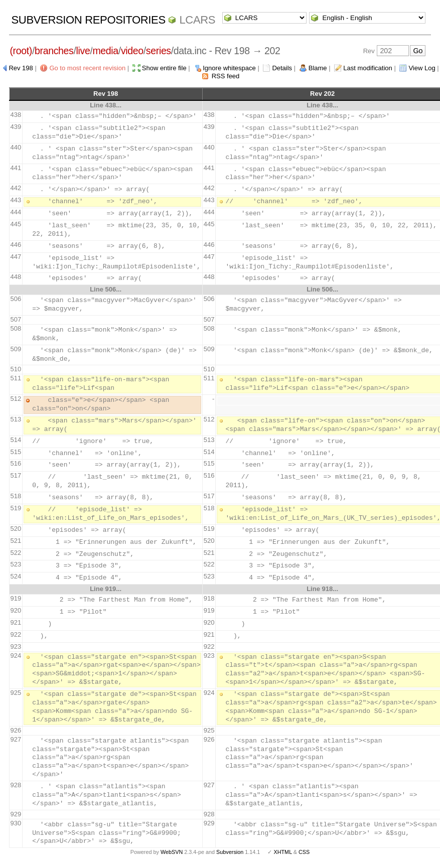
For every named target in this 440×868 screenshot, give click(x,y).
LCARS (197, 20)
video (132, 51)
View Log (422, 68)
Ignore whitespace (229, 68)
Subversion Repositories (89, 20)
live (83, 51)
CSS (304, 852)
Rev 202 (322, 94)
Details (282, 68)
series (159, 51)
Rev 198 (21, 68)
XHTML (282, 852)
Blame (318, 68)
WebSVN (172, 852)
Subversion (230, 852)
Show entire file (164, 68)
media (105, 51)
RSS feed (226, 76)
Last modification (368, 68)
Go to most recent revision (87, 68)
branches (54, 51)
